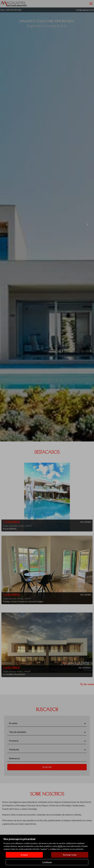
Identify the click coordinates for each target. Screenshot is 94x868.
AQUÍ (60, 846)
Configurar (47, 862)
